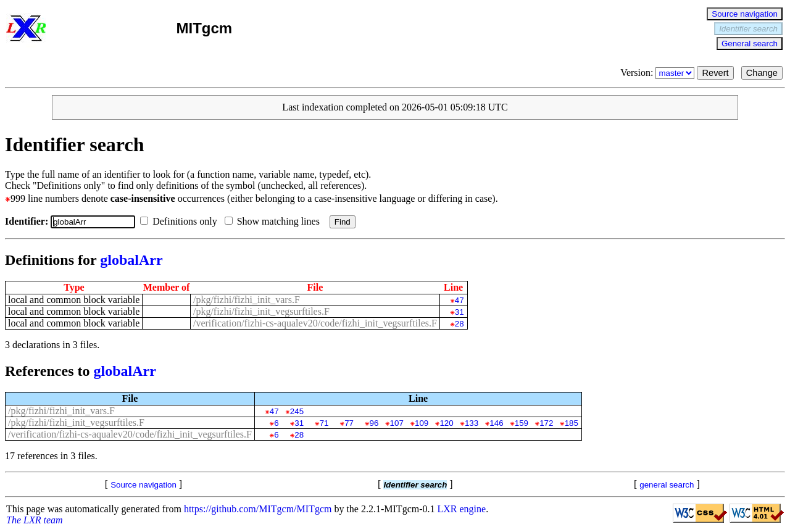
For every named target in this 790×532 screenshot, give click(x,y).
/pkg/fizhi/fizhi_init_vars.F (247, 300)
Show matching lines (275, 221)
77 (349, 423)
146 (496, 423)
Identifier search (748, 29)
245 (297, 411)
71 (324, 423)
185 (572, 423)
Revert (715, 73)
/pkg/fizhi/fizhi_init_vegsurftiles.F (261, 311)
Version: (659, 73)
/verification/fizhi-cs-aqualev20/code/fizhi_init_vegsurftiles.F (315, 323)
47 (459, 300)
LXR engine (462, 509)
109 (422, 423)
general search (667, 485)
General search (750, 44)
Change (762, 73)
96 (374, 423)
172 (546, 423)
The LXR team (35, 520)
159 (522, 423)
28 (459, 324)
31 (459, 312)
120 (446, 423)
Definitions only (181, 221)
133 (472, 423)
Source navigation (745, 14)
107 (397, 423)
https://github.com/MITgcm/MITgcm (258, 509)
